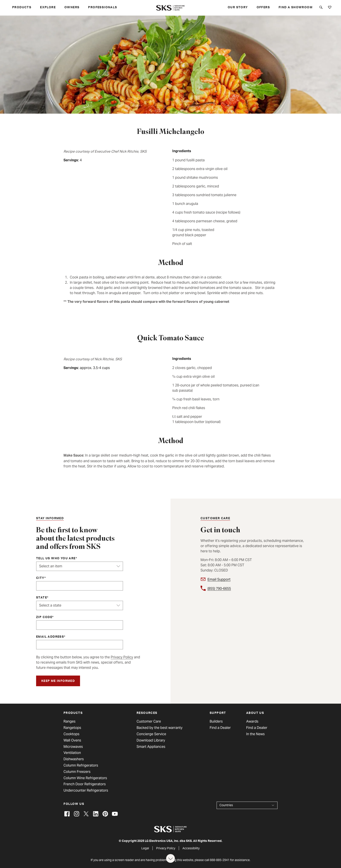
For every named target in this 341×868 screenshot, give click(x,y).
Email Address (50, 637)
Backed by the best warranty (160, 728)
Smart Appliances (151, 747)
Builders (216, 721)
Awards (252, 721)
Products (22, 8)
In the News (255, 734)
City (40, 578)
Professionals (103, 8)
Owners (72, 8)
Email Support (219, 579)
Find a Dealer (220, 728)
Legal (145, 848)
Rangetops (72, 728)
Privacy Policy (122, 657)
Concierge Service (151, 734)
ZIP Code (44, 617)
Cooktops (71, 734)
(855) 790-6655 (219, 589)
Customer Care (149, 721)
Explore (48, 8)
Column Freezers (77, 772)
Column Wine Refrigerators (85, 778)
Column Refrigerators (81, 765)
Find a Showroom (296, 8)
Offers (263, 8)
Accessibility (191, 848)
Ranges (69, 721)
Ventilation (72, 753)
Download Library (151, 740)
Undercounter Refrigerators (86, 790)
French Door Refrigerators (85, 784)
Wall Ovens (72, 740)
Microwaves (73, 747)
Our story (238, 8)
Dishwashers (74, 759)
